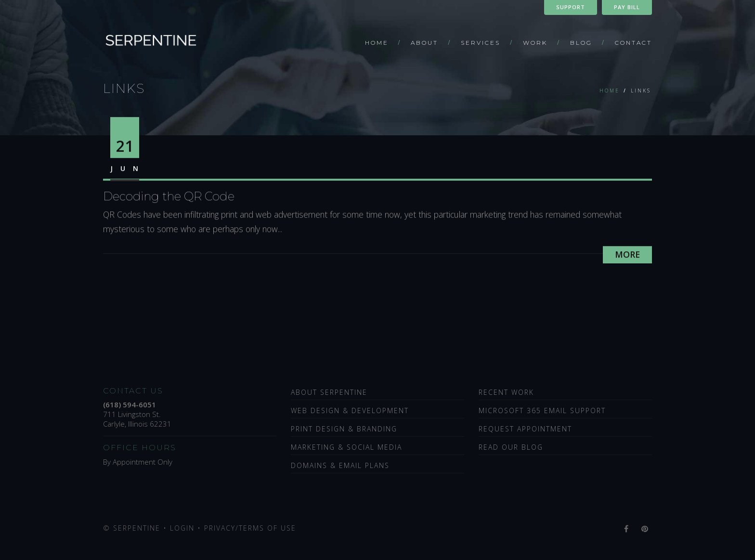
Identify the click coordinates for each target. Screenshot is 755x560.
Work (535, 43)
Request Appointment (525, 429)
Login (182, 528)
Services (481, 43)
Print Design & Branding (344, 429)
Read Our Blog (511, 447)
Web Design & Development (350, 410)
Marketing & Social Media (346, 447)
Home (377, 43)
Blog (581, 43)
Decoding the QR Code (169, 198)
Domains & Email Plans (340, 465)
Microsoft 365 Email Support (542, 410)
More (627, 256)
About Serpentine (329, 392)
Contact (633, 43)
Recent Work (506, 392)
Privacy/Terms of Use (250, 528)
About (424, 43)
